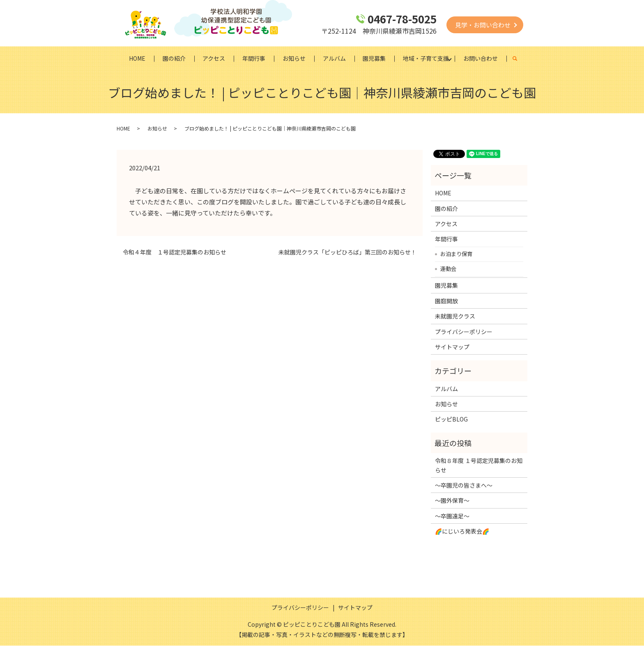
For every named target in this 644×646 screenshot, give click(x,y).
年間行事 (254, 58)
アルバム (334, 58)
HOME (137, 58)
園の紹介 (174, 58)
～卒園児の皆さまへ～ (464, 486)
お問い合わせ (481, 58)
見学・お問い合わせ (483, 25)
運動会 (448, 269)
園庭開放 (446, 301)
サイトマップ (452, 347)
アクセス (214, 58)
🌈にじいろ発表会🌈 (462, 531)
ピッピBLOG (451, 419)
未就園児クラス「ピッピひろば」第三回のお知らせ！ (347, 253)
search (520, 59)
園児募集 (375, 58)
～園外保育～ (452, 501)
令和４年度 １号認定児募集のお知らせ (175, 253)
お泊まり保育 (456, 254)
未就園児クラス (455, 316)
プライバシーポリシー (464, 332)
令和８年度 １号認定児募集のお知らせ (479, 465)
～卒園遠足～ (452, 516)
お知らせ (294, 58)
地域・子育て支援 (426, 58)
